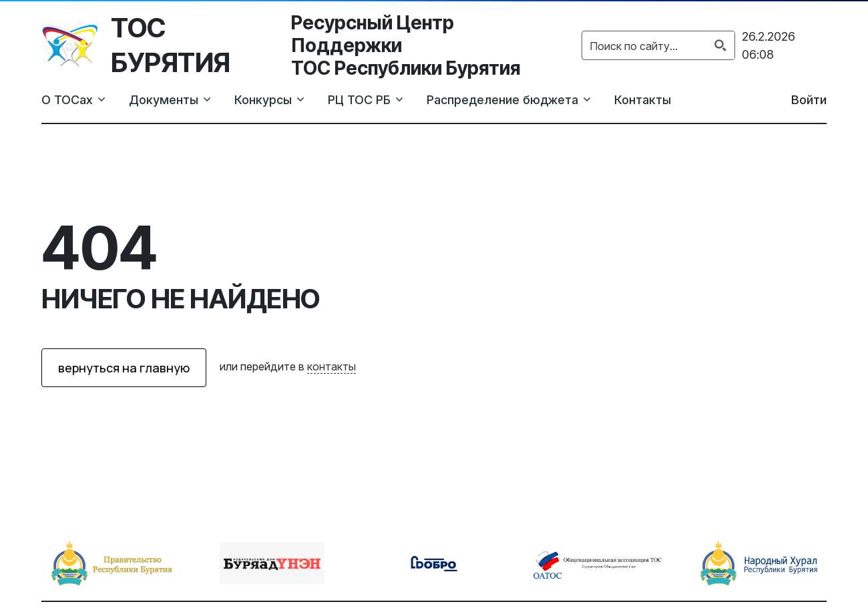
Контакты (643, 100)
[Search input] (645, 45)
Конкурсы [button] (263, 100)
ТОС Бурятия (171, 45)
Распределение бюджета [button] (502, 100)
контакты (332, 366)
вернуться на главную (124, 368)
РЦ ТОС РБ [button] (359, 100)
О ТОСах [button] (67, 100)
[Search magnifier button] (720, 45)
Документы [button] (164, 100)
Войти (809, 100)
